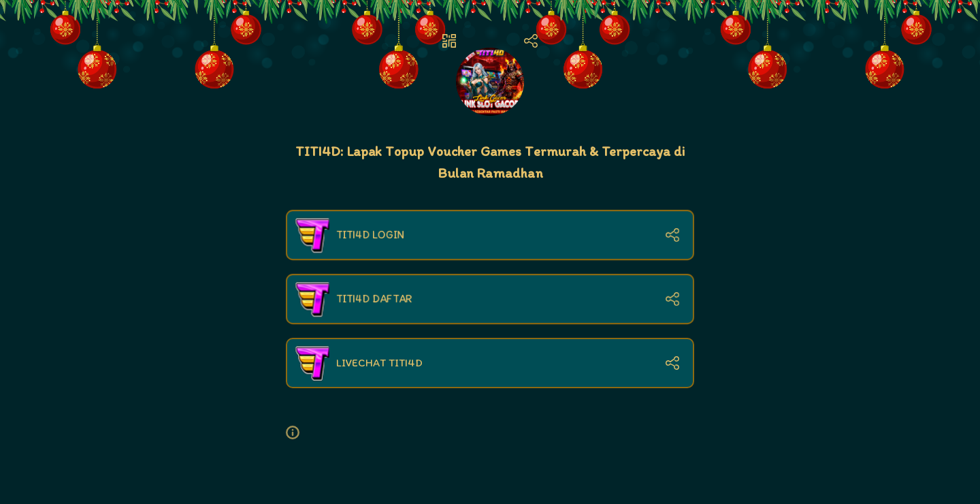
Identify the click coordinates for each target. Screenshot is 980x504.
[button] (298, 432)
